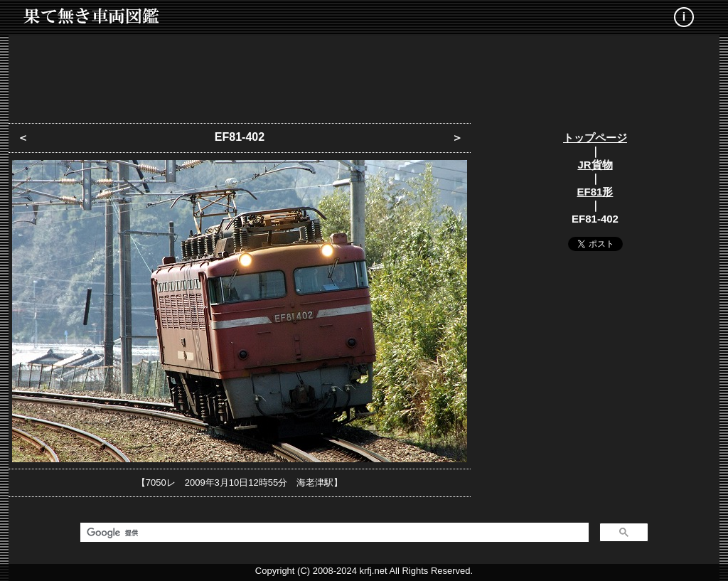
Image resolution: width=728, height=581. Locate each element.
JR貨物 (595, 165)
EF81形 (595, 192)
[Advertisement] (364, 75)
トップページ (595, 138)
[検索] (333, 533)
